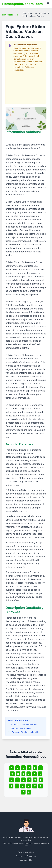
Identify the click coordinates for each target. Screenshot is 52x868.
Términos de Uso (26, 852)
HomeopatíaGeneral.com (22, 4)
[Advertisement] (26, 86)
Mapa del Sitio (26, 860)
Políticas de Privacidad (26, 856)
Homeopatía (8, 15)
